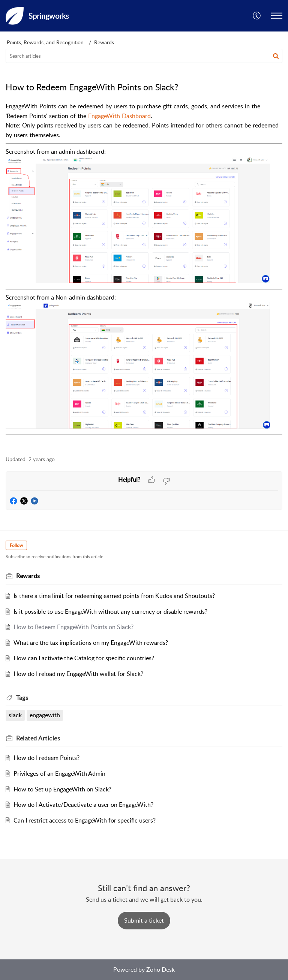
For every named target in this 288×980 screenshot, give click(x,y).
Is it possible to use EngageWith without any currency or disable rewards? (110, 611)
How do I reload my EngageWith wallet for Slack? (78, 674)
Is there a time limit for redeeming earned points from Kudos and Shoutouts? (114, 596)
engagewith (45, 715)
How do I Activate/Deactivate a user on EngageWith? (83, 805)
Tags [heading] (22, 698)
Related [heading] (38, 738)
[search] (144, 56)
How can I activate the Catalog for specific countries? (84, 658)
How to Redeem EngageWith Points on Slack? (73, 627)
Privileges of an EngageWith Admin (59, 773)
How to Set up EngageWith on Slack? (62, 789)
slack (15, 715)
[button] (257, 16)
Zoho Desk (160, 970)
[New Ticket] (144, 920)
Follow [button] (16, 545)
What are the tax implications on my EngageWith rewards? (91, 643)
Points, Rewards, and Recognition (45, 42)
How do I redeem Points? (46, 758)
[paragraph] (144, 275)
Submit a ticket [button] (144, 920)
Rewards (104, 42)
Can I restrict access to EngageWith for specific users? (85, 820)
